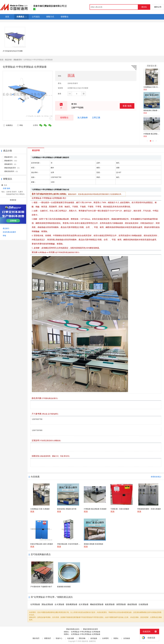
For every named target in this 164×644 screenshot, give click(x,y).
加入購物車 (83, 118)
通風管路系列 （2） (12, 171)
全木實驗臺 (59, 604)
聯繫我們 (48, 638)
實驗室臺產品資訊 (73, 629)
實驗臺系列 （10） (11, 157)
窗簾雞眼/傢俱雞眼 (64, 587)
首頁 (2, 60)
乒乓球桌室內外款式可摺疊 (13, 51)
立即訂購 (96, 118)
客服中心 (59, 638)
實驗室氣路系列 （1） (12, 168)
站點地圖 (71, 638)
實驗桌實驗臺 (47, 604)
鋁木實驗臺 (84, 604)
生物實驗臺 (143, 604)
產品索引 (6, 228)
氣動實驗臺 (110, 604)
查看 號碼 (127, 106)
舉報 (20, 125)
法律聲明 (105, 638)
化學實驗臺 (35, 604)
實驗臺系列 (18, 60)
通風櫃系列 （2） (11, 164)
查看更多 (13, 200)
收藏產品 (8, 125)
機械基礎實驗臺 (97, 604)
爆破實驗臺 (132, 604)
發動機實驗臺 (72, 604)
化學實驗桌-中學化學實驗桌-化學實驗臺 (86, 632)
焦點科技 (85, 641)
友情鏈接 (127, 638)
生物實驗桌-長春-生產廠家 (153, 87)
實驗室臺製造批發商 (90, 629)
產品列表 (8, 60)
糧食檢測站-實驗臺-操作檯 (153, 110)
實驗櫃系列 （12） (11, 161)
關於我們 (36, 638)
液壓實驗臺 (121, 604)
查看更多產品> (156, 477)
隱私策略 (82, 638)
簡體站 (116, 638)
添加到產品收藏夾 (9, 232)
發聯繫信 (64, 118)
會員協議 (94, 638)
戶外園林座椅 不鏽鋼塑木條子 (41, 587)
